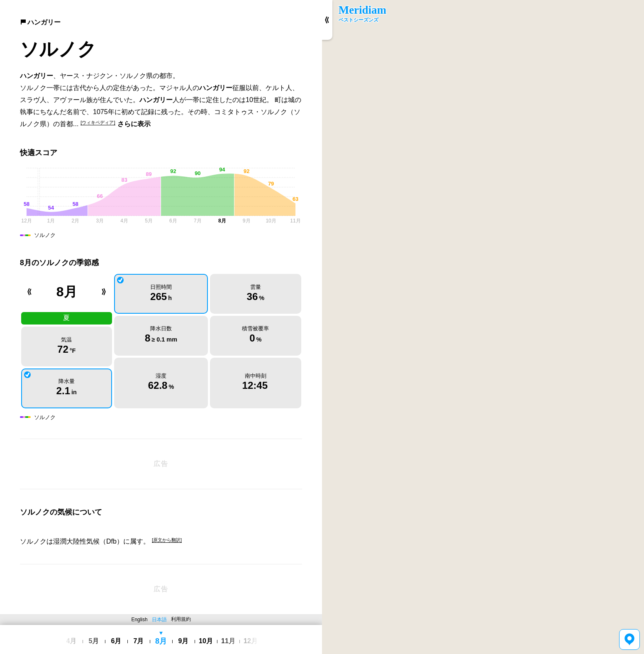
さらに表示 (134, 124)
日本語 (159, 620)
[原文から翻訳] (167, 540)
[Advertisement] (161, 464)
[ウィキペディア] (98, 122)
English (140, 620)
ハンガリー (40, 22)
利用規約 (181, 619)
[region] (483, 327)
